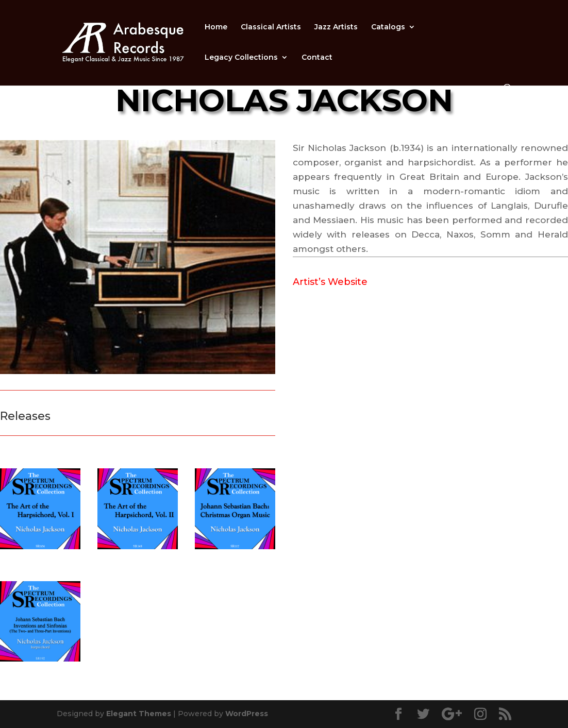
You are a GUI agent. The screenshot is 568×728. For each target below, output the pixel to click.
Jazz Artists (336, 27)
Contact (317, 58)
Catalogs (388, 27)
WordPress (247, 714)
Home (216, 27)
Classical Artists (271, 27)
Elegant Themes (139, 714)
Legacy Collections (241, 58)
